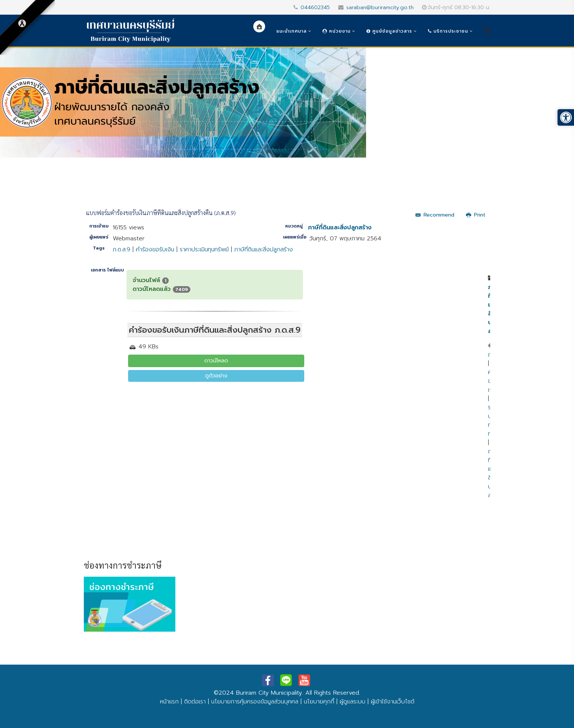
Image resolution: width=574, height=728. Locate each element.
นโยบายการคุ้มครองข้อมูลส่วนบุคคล (255, 702)
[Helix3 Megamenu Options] (487, 31)
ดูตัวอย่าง (216, 376)
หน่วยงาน (337, 31)
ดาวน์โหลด (216, 361)
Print (476, 215)
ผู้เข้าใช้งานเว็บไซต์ (393, 702)
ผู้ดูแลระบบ (353, 702)
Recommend (435, 215)
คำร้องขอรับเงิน (155, 250)
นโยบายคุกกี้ (319, 702)
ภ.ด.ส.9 (122, 250)
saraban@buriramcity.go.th (380, 7)
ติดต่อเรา (195, 702)
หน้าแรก (169, 702)
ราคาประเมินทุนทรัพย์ (204, 250)
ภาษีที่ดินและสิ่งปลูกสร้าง (340, 228)
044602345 (315, 7)
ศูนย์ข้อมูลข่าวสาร (389, 31)
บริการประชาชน (448, 31)
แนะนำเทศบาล (292, 31)
